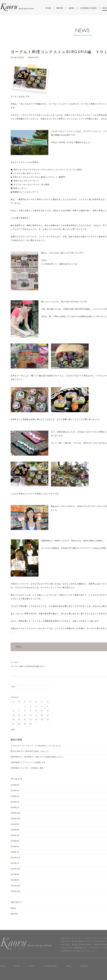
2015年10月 (16, 869)
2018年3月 (15, 847)
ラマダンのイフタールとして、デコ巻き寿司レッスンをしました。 (37, 746)
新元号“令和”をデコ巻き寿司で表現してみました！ (30, 751)
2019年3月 (15, 796)
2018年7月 (15, 835)
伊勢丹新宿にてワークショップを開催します (28, 762)
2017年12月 (16, 858)
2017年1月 (15, 863)
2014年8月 (15, 880)
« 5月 (13, 729)
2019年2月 (15, 802)
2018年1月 (15, 852)
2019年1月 (15, 807)
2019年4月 (15, 791)
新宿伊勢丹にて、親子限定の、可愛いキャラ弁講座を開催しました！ (38, 757)
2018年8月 (15, 830)
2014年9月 (15, 874)
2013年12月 (16, 886)
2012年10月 (16, 891)
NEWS (19, 647)
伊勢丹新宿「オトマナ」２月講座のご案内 (27, 768)
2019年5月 (15, 785)
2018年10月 (16, 819)
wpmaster (33, 58)
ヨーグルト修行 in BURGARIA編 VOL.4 (28, 666)
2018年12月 (16, 813)
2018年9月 (15, 824)
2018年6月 (15, 841)
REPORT (14, 914)
